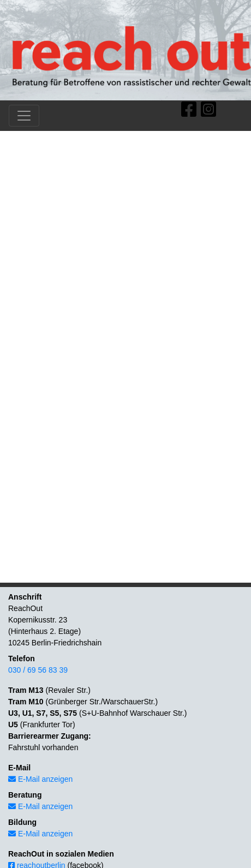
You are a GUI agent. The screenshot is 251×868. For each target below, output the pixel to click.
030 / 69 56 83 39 (38, 670)
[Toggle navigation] (24, 116)
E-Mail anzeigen (40, 779)
